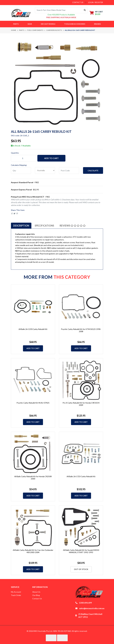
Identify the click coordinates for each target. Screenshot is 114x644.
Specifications (44, 226)
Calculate (93, 171)
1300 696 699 (85, 603)
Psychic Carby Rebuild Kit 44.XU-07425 (33, 403)
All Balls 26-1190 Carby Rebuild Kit (33, 329)
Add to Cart (51, 158)
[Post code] (69, 170)
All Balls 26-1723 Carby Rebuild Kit (81, 476)
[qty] (21, 170)
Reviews (73, 226)
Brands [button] (97, 24)
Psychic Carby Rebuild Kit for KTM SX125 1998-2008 (81, 330)
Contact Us (37, 599)
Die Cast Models (48, 24)
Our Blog (36, 595)
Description (21, 226)
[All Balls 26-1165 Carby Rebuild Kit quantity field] (24, 158)
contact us (78, 2)
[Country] (45, 170)
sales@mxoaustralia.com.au (92, 608)
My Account (16, 592)
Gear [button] (30, 24)
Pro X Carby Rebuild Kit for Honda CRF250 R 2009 (81, 404)
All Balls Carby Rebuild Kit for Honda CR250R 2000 (33, 478)
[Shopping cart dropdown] (96, 13)
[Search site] (85, 10)
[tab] (21, 226)
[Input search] (59, 10)
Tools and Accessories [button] (75, 24)
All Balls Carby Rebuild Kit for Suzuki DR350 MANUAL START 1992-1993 (81, 551)
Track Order (16, 595)
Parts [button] (16, 24)
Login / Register (96, 2)
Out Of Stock (81, 569)
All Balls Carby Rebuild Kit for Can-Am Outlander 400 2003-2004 (33, 551)
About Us (36, 592)
